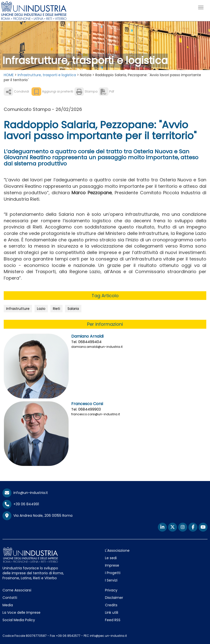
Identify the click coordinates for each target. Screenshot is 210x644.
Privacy (111, 590)
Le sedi (111, 558)
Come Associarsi (17, 590)
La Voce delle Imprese (21, 612)
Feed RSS (113, 620)
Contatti (10, 598)
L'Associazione (117, 550)
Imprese (112, 565)
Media (8, 605)
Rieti (56, 309)
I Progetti (113, 573)
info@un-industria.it (25, 493)
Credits (111, 605)
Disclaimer (114, 598)
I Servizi (111, 580)
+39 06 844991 (21, 504)
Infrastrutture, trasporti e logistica (47, 75)
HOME (9, 75)
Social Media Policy (19, 620)
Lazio (41, 309)
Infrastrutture (18, 309)
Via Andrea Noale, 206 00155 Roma (37, 516)
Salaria (73, 309)
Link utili (112, 612)
